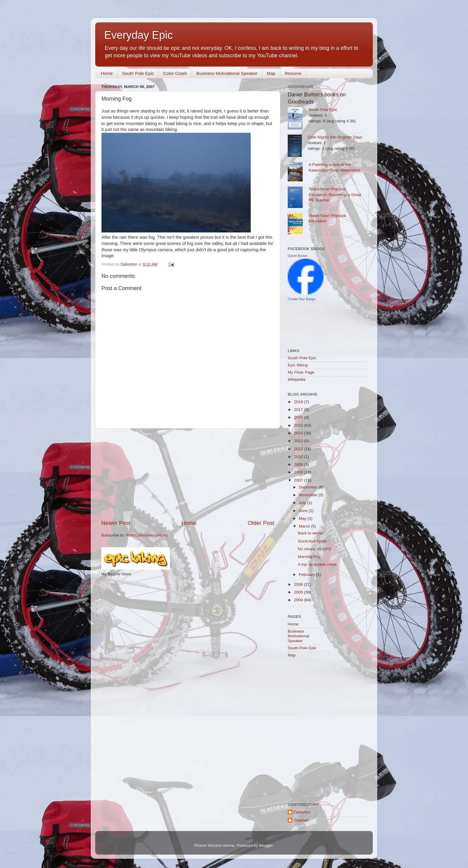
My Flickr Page (301, 372)
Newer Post (116, 523)
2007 (299, 480)
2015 (299, 425)
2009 (299, 464)
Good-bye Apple (312, 541)
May (303, 518)
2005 (299, 592)
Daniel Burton (298, 256)
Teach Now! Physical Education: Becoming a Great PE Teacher (335, 195)
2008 (299, 472)
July (303, 503)
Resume (293, 73)
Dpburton (302, 812)
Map (271, 73)
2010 (299, 457)
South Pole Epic (138, 73)
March (305, 526)
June (304, 511)
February (307, 575)
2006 (299, 584)
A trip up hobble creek (317, 564)
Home (107, 73)
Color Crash (175, 73)
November (309, 495)
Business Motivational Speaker (227, 73)
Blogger (266, 845)
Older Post (261, 523)
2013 (299, 441)
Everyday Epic (138, 35)
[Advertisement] (188, 474)
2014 (299, 433)
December (309, 487)
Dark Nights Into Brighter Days (335, 137)
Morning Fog (309, 557)
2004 (299, 600)
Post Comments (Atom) (147, 535)
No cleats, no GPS (314, 549)
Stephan (301, 820)
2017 (299, 410)
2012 (299, 449)
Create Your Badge (302, 299)
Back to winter (311, 533)
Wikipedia (297, 379)
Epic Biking (298, 365)
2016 (299, 417)
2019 (299, 402)
